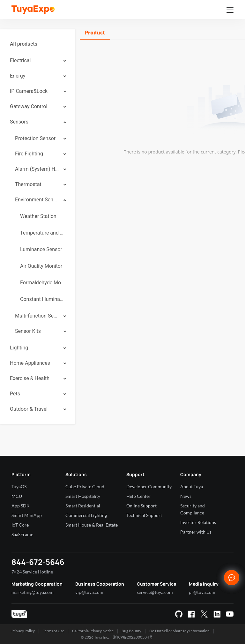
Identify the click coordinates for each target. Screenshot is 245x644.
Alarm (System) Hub (37, 169)
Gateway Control (29, 106)
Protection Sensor (35, 138)
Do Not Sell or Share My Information (179, 631)
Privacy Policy (23, 631)
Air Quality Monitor (41, 266)
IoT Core (20, 525)
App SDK (21, 506)
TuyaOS (19, 487)
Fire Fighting (29, 154)
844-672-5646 (38, 562)
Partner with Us (196, 532)
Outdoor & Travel (29, 409)
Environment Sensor (37, 200)
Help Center (138, 496)
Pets (15, 394)
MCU (17, 496)
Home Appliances (30, 363)
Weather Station (38, 216)
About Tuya (192, 487)
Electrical (20, 60)
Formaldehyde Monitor (42, 283)
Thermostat (28, 184)
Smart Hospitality (83, 496)
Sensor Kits (28, 331)
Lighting (19, 348)
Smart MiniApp (27, 515)
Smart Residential (83, 506)
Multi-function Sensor (37, 316)
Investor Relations (198, 522)
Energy (18, 76)
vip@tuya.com (89, 592)
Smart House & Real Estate (92, 525)
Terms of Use (53, 631)
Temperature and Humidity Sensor (42, 233)
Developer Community (149, 487)
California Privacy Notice (93, 631)
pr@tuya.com (202, 592)
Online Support (141, 506)
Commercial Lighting (86, 515)
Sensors (19, 122)
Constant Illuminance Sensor (42, 299)
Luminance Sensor (41, 249)
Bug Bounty (131, 631)
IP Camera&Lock (29, 91)
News (186, 496)
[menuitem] (37, 44)
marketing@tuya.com (33, 592)
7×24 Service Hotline (32, 572)
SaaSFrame (22, 534)
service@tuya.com (155, 592)
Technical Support (144, 515)
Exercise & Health (30, 378)
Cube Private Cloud (85, 487)
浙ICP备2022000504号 (133, 637)
